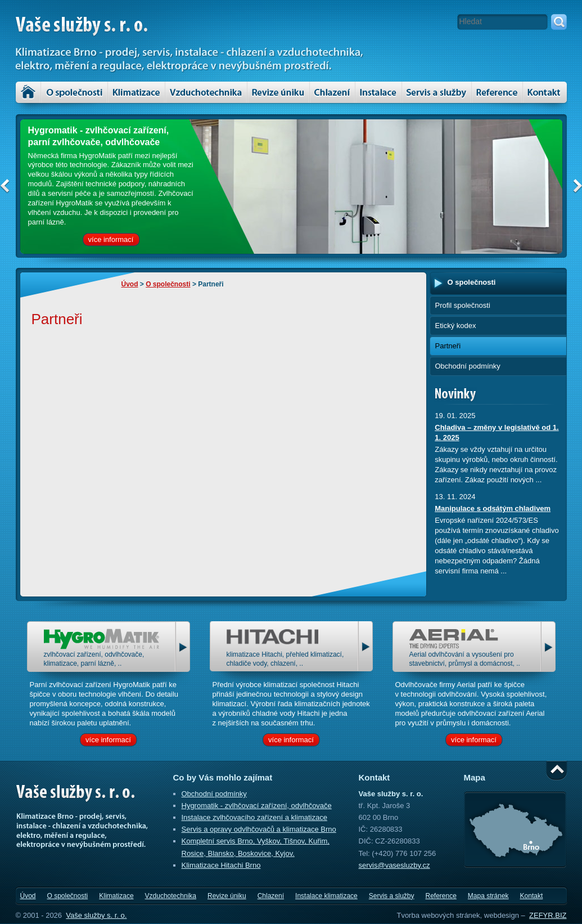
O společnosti (74, 92)
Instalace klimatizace (378, 92)
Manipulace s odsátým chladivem (493, 508)
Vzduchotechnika (206, 92)
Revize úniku (278, 92)
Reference (441, 896)
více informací (111, 239)
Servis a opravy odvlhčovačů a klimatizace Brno (259, 829)
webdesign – (504, 915)
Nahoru (557, 771)
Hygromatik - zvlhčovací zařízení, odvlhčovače (257, 806)
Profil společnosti (463, 305)
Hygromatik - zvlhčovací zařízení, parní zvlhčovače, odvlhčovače (99, 136)
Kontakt (545, 92)
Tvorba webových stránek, (439, 915)
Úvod (28, 92)
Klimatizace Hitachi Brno (221, 865)
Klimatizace (136, 92)
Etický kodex (456, 326)
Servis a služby (437, 92)
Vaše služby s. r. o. (96, 915)
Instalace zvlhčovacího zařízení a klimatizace (254, 817)
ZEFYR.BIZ (548, 915)
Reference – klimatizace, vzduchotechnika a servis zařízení (497, 92)
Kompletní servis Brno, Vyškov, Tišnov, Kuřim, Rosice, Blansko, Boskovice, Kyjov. (256, 847)
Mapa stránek (488, 896)
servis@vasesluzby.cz (394, 865)
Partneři (448, 346)
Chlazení (332, 92)
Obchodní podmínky (468, 366)
